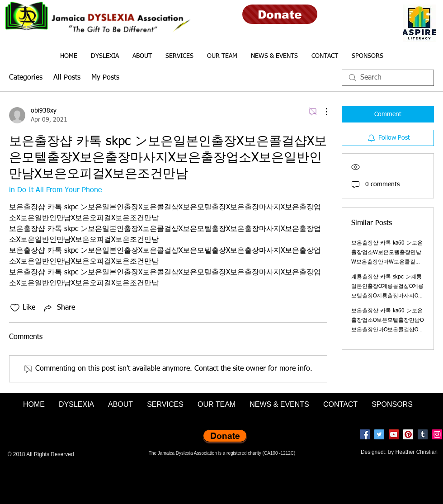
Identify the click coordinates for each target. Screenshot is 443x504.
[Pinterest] (408, 434)
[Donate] (280, 14)
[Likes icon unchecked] (15, 308)
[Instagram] (437, 434)
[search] (388, 78)
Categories (26, 78)
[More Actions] (322, 112)
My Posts (105, 78)
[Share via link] (59, 308)
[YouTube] (394, 434)
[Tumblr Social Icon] (423, 434)
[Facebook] (365, 434)
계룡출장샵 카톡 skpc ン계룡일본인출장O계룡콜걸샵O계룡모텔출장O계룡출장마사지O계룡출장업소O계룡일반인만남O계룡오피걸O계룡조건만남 (387, 296)
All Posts (67, 78)
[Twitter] (379, 434)
